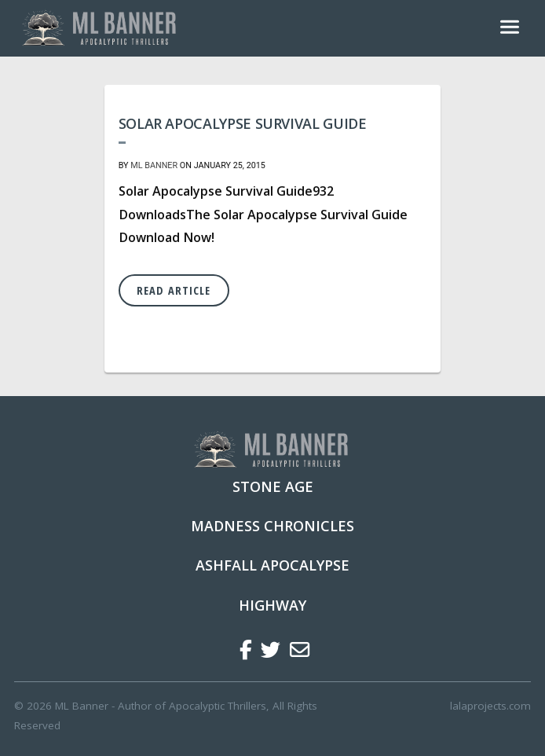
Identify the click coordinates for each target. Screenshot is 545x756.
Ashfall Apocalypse (272, 565)
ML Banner (154, 165)
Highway (272, 605)
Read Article (174, 290)
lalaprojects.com (490, 706)
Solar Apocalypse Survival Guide (243, 123)
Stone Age (273, 486)
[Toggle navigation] (510, 28)
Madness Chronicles (272, 526)
